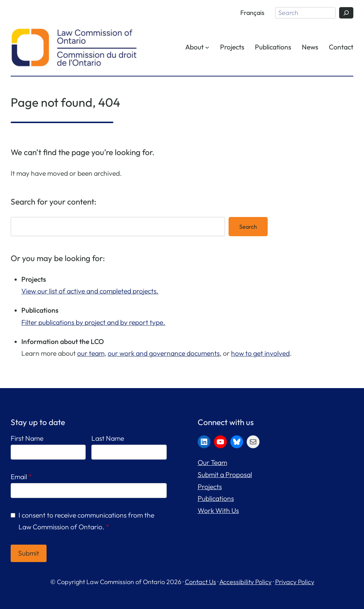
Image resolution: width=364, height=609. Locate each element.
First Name (27, 438)
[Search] (346, 13)
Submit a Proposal (225, 475)
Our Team (212, 462)
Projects (210, 487)
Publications (216, 498)
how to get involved (260, 353)
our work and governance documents (164, 353)
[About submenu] (207, 47)
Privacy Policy (295, 582)
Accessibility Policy (245, 582)
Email (21, 477)
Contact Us (200, 582)
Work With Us (218, 510)
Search (248, 227)
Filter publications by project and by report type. (93, 322)
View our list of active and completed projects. (90, 291)
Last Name (108, 438)
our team (91, 353)
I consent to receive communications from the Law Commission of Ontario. (86, 521)
